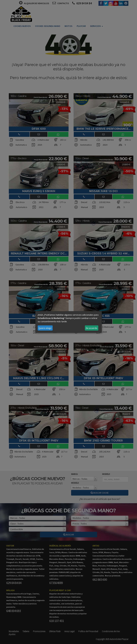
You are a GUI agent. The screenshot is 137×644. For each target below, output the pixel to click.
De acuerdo (92, 328)
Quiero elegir (45, 328)
